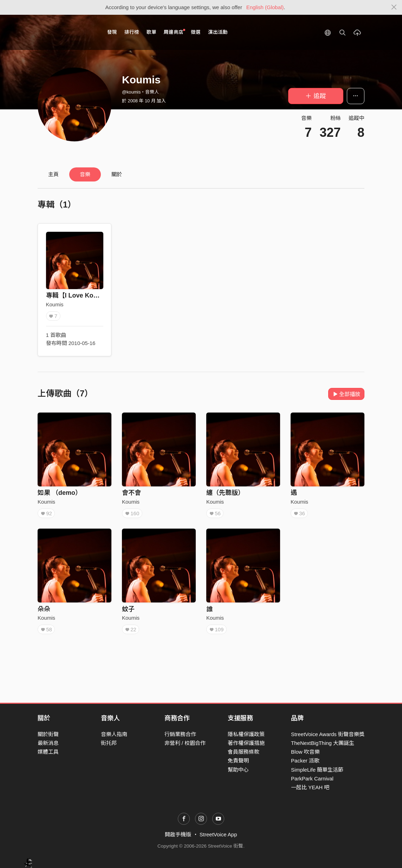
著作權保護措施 (246, 743)
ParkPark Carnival (312, 778)
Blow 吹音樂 (305, 752)
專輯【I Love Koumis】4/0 (85, 295)
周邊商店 (174, 32)
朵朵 (44, 609)
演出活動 (218, 32)
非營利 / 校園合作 (185, 743)
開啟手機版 (178, 834)
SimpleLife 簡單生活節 (317, 770)
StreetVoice (67, 32)
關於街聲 (48, 734)
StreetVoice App (218, 834)
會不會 (131, 493)
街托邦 (109, 743)
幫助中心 (238, 770)
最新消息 (48, 743)
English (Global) (265, 7)
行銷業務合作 (180, 734)
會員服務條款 (244, 752)
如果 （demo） (60, 493)
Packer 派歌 (305, 761)
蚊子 (128, 609)
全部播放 (346, 394)
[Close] (394, 7)
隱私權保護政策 (246, 734)
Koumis (55, 304)
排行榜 (132, 32)
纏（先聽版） (225, 493)
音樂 (85, 174)
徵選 (196, 32)
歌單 (151, 32)
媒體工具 (48, 752)
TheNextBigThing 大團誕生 (323, 743)
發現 (112, 32)
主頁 (53, 174)
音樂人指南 (114, 734)
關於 (117, 174)
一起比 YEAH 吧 (310, 787)
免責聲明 (238, 761)
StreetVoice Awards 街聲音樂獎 (328, 734)
